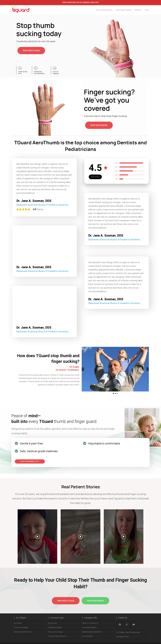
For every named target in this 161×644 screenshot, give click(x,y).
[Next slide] (148, 369)
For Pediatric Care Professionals (128, 632)
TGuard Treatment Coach (57, 636)
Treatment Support (55, 627)
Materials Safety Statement (92, 632)
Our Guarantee (87, 636)
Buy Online (18, 623)
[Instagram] (127, 624)
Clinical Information (89, 627)
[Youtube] (134, 624)
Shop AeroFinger (99, 125)
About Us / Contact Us (90, 623)
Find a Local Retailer (21, 627)
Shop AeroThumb (31, 51)
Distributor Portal (122, 637)
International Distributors (23, 632)
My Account (52, 623)
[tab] (113, 393)
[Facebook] (120, 624)
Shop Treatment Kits (30, 461)
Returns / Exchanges (56, 632)
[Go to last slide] (83, 369)
